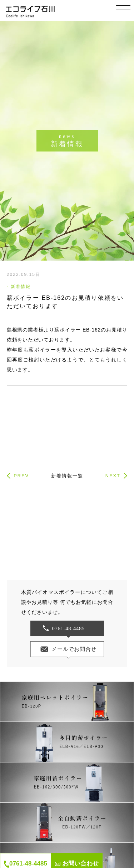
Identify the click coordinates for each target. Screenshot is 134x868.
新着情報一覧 (67, 476)
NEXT (113, 476)
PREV (21, 476)
